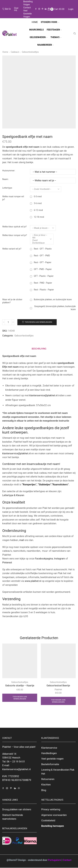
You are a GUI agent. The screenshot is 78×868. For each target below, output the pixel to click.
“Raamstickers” (60, 484)
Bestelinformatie (50, 764)
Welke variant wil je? (12, 249)
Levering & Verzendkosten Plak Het (58, 772)
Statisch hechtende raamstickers (13, 817)
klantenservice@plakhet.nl (44, 395)
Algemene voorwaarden (54, 815)
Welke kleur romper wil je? (15, 235)
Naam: (5, 179)
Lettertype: (7, 188)
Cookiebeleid (48, 821)
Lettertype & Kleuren (13, 495)
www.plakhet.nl (33, 581)
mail (22, 540)
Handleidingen (49, 753)
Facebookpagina (44, 559)
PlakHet (58, 690)
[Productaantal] (8, 322)
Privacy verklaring (51, 810)
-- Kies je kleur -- (40, 235)
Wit (40, 238)
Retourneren (48, 779)
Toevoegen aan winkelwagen (39, 322)
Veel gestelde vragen (27, 14)
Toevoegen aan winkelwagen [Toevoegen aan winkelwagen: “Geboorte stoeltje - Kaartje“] (20, 698)
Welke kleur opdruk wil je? (14, 227)
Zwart (40, 240)
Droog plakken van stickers (17, 810)
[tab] (39, 349)
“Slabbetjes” (45, 484)
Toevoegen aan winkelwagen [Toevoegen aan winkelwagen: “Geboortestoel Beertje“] (58, 701)
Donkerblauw (40, 243)
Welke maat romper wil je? (13, 198)
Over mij (16, 9)
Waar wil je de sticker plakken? (12, 301)
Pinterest (7, 562)
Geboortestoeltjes (30, 52)
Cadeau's (15, 52)
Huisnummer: (9, 170)
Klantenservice (49, 748)
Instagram (59, 559)
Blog (44, 790)
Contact (27, 8)
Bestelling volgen (28, 3)
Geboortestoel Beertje (58, 685)
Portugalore (55, 860)
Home (35, 22)
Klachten (46, 785)
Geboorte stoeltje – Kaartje (20, 685)
